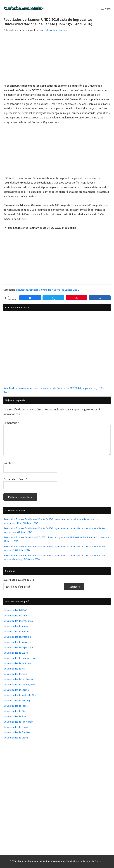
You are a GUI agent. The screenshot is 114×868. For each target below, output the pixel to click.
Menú (108, 9)
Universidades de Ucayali (16, 738)
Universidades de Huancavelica (19, 658)
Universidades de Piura (15, 711)
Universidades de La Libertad (18, 679)
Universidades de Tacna (16, 727)
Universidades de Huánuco (17, 663)
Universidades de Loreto (16, 690)
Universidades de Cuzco (16, 653)
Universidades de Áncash (16, 626)
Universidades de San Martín (18, 722)
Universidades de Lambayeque (19, 684)
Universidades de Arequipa (17, 637)
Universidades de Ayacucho (17, 642)
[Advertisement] (57, 59)
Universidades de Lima (15, 615)
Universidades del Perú (15, 610)
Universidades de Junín (15, 674)
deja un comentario (57, 30)
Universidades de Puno (15, 716)
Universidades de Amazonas (18, 621)
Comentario (11, 423)
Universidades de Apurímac (18, 631)
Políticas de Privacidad (82, 861)
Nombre (9, 463)
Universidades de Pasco (16, 706)
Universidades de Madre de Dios (20, 695)
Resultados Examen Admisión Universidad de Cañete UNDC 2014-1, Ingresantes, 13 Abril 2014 (55, 390)
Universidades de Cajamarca (18, 647)
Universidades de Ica (14, 669)
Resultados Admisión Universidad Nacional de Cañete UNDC (47, 290)
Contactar (99, 861)
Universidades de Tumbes (17, 732)
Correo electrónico (15, 479)
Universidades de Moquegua (18, 700)
